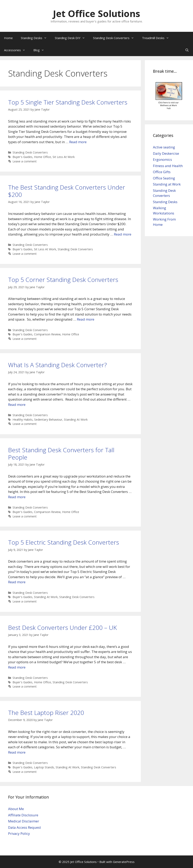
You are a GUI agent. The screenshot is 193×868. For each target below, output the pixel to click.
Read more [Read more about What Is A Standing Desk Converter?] (17, 405)
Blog (41, 50)
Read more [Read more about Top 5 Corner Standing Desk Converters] (86, 319)
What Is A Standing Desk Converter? (57, 365)
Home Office (42, 157)
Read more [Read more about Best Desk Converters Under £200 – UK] (17, 667)
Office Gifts (162, 172)
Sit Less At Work (64, 157)
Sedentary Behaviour (48, 420)
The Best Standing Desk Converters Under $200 (67, 191)
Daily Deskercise (166, 153)
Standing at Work (167, 184)
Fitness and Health (168, 166)
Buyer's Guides (22, 157)
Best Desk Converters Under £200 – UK (62, 628)
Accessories (17, 50)
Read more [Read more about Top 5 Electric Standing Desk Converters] (17, 582)
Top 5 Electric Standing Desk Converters (64, 542)
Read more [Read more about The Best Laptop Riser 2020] (17, 752)
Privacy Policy (19, 833)
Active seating (164, 147)
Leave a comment (25, 161)
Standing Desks (36, 38)
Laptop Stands (44, 767)
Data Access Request (24, 827)
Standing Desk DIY (72, 38)
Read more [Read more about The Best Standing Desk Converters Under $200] (123, 234)
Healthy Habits (23, 420)
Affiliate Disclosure (23, 815)
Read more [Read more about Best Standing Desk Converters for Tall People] (17, 497)
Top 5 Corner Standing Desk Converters (63, 280)
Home (8, 38)
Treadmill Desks (157, 38)
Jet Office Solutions (97, 13)
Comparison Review (47, 334)
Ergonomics (162, 159)
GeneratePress (124, 862)
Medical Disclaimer (24, 821)
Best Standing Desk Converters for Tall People (61, 454)
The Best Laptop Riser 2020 (46, 713)
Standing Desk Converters (116, 38)
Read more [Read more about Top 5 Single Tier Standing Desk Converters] (78, 142)
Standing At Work (76, 420)
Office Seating (164, 178)
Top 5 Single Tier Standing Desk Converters (68, 102)
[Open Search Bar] (187, 50)
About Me (16, 809)
